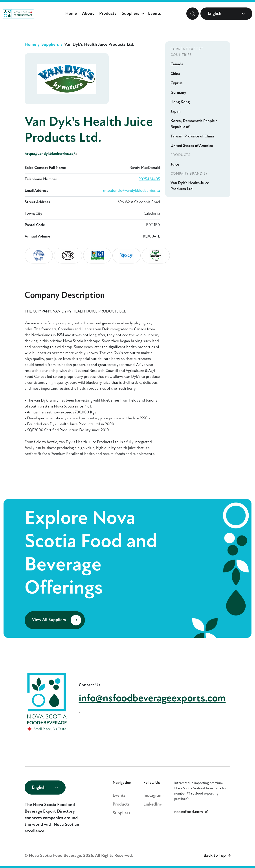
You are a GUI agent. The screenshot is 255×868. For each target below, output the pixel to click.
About (88, 14)
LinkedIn (153, 804)
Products (108, 14)
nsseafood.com (192, 812)
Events (155, 14)
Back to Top (217, 856)
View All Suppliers (57, 620)
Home (71, 14)
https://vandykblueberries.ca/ (51, 154)
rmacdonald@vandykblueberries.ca (131, 191)
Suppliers (130, 14)
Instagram (155, 796)
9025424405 (149, 179)
